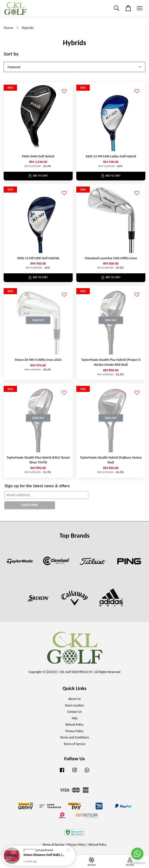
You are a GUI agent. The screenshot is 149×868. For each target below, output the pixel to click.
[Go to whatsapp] (137, 854)
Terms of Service (74, 744)
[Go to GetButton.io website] (137, 863)
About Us (74, 699)
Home (8, 28)
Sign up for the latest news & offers (37, 486)
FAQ (74, 718)
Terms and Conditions (74, 737)
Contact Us (75, 712)
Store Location (74, 705)
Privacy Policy (74, 731)
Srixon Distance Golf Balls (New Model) (45, 856)
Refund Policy (74, 725)
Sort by (11, 54)
